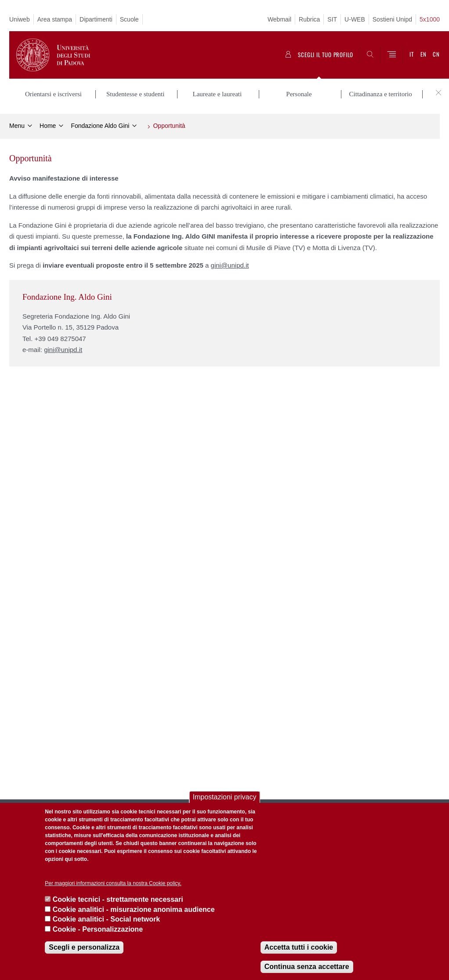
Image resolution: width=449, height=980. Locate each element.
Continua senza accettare (307, 967)
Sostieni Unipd (392, 19)
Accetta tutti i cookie (299, 947)
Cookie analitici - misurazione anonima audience (134, 909)
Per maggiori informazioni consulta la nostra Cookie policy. (113, 883)
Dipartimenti (96, 19)
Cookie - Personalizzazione (98, 929)
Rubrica (309, 19)
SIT (332, 19)
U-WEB (355, 19)
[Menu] (391, 55)
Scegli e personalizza (84, 947)
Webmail (279, 19)
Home (48, 126)
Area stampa (55, 19)
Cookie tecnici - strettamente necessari (118, 899)
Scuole (129, 19)
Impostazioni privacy (225, 797)
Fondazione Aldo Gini (100, 126)
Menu (17, 126)
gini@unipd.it (230, 265)
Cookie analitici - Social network (107, 919)
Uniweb (20, 19)
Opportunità (169, 126)
